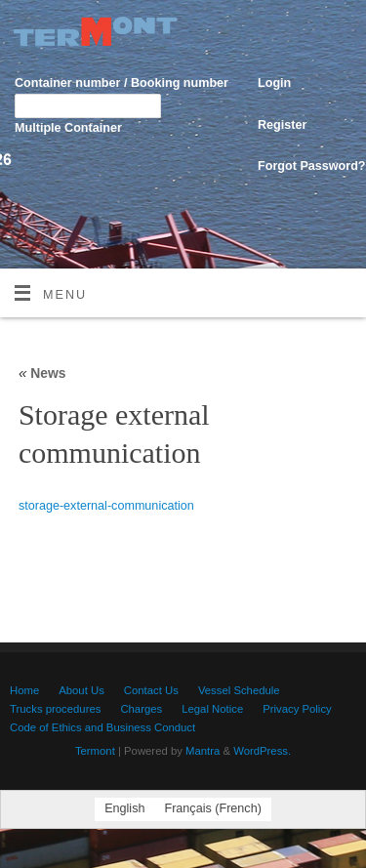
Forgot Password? (312, 166)
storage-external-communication (106, 506)
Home (24, 690)
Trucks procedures (55, 709)
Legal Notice (212, 709)
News (42, 373)
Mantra (203, 751)
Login (274, 83)
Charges (141, 709)
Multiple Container (68, 128)
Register (282, 125)
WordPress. (262, 751)
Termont (95, 751)
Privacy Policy (297, 709)
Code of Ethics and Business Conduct (102, 727)
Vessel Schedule (239, 690)
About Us (81, 690)
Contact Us (151, 690)
